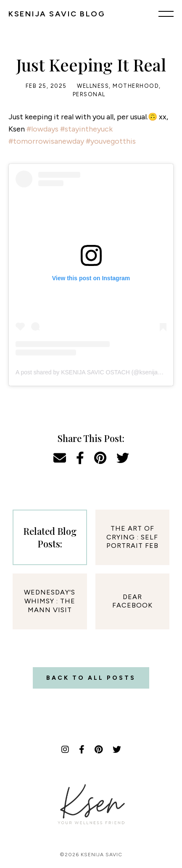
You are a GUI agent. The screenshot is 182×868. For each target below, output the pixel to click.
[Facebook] (82, 750)
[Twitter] (117, 750)
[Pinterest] (99, 750)
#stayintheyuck (86, 129)
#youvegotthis (111, 141)
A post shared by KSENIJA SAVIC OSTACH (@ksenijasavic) (94, 372)
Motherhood (136, 86)
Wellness (93, 86)
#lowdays (42, 129)
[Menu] (166, 13)
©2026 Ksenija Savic (91, 855)
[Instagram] (65, 750)
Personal (89, 94)
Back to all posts (91, 678)
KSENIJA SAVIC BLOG (57, 14)
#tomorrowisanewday (46, 141)
